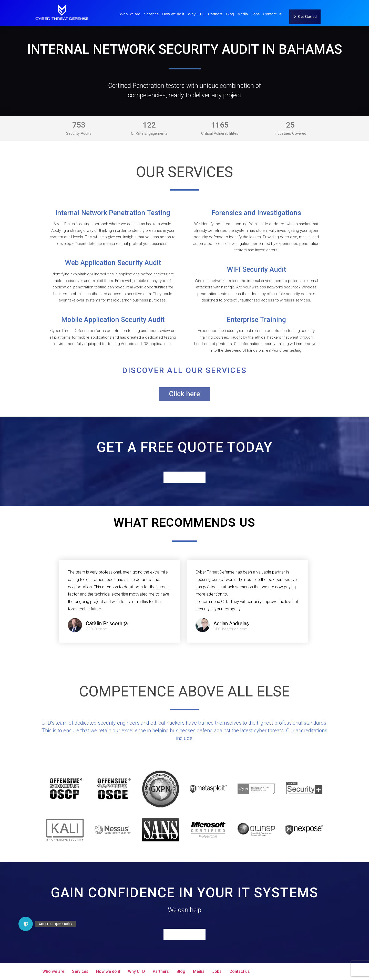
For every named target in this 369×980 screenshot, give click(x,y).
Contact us (272, 14)
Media (243, 14)
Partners (215, 14)
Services (151, 14)
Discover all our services (185, 370)
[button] (26, 924)
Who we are (130, 14)
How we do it (173, 14)
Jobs (255, 14)
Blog (230, 14)
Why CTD (196, 14)
